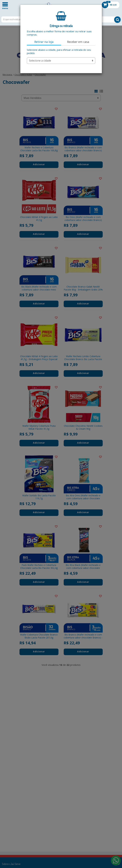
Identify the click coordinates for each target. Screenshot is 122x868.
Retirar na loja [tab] (44, 42)
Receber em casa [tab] (78, 42)
